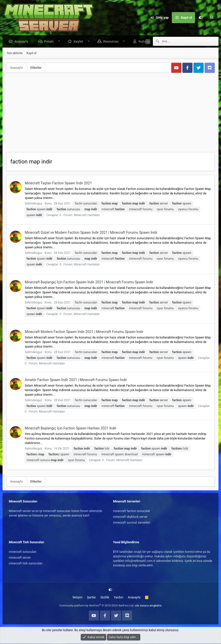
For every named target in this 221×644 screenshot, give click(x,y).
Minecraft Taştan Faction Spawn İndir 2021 (58, 183)
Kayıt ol (31, 53)
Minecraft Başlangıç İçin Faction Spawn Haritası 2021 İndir (71, 428)
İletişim (78, 598)
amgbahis (156, 606)
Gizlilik (105, 598)
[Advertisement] (111, 115)
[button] (60, 42)
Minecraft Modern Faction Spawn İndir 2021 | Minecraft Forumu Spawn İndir (84, 332)
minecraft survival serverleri (132, 523)
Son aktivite (15, 53)
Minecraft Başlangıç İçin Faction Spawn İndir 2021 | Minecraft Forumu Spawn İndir (89, 282)
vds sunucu (142, 606)
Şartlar (91, 598)
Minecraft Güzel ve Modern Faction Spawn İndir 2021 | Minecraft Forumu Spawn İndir (91, 233)
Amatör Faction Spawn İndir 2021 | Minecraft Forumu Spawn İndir (76, 380)
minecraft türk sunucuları (26, 564)
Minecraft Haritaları (87, 215)
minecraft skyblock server (130, 517)
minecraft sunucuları (23, 552)
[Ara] (212, 18)
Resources (112, 42)
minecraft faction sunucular (132, 511)
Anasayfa (22, 42)
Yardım (119, 598)
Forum (50, 42)
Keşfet (80, 42)
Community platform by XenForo (97, 606)
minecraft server (20, 558)
